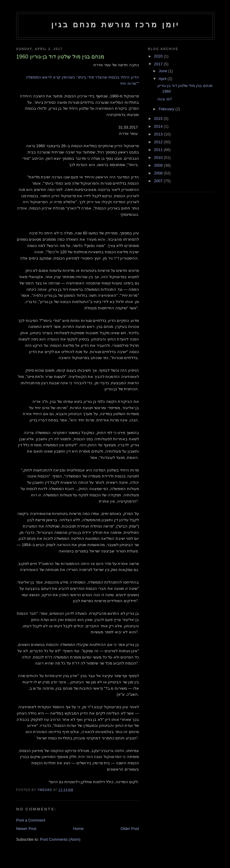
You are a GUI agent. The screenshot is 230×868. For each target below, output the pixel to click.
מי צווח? (165, 99)
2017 (159, 64)
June (164, 71)
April (163, 79)
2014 (159, 126)
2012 (159, 142)
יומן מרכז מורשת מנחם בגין (115, 25)
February (167, 109)
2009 (159, 165)
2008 (159, 173)
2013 (159, 134)
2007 (159, 181)
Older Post (130, 829)
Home (79, 829)
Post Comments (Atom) (60, 839)
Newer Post (26, 829)
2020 (159, 56)
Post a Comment (31, 820)
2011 (159, 150)
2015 (159, 119)
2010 (159, 158)
